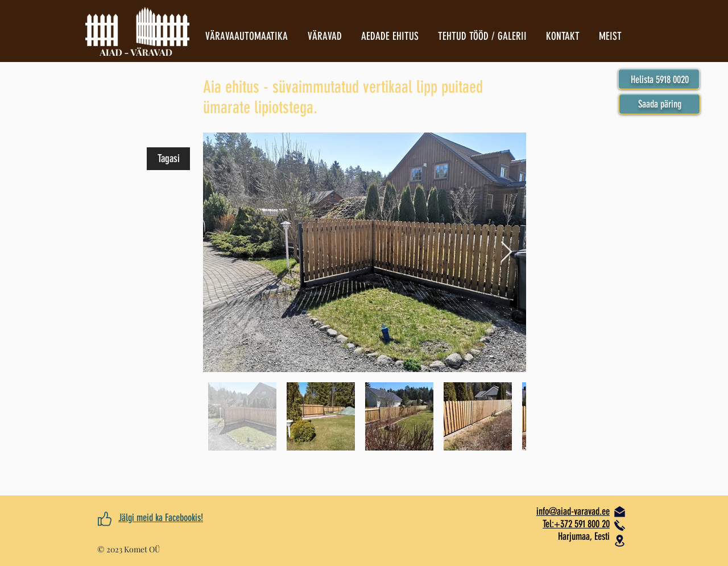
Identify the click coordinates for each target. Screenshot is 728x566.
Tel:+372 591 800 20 (576, 524)
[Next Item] (506, 252)
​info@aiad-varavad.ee (573, 511)
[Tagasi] (168, 159)
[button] (660, 104)
